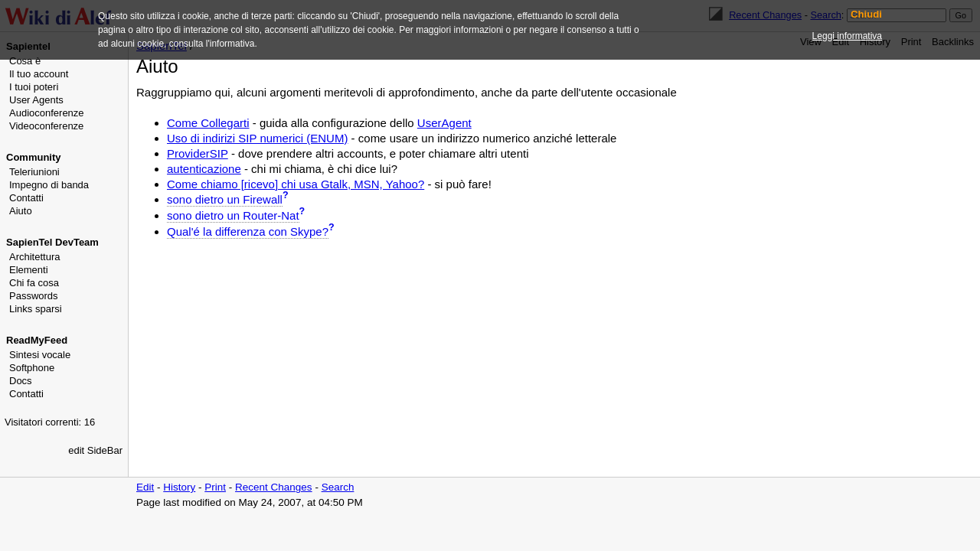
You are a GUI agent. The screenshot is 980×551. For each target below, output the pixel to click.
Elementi (29, 270)
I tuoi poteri (34, 87)
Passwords (34, 296)
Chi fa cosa (34, 283)
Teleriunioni (34, 172)
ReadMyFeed (37, 340)
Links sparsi (36, 309)
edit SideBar (95, 450)
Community (34, 157)
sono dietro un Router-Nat (233, 215)
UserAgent (444, 123)
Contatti (26, 198)
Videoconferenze (46, 126)
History (179, 487)
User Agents (36, 100)
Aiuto (21, 211)
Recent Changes (274, 487)
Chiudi (866, 15)
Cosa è (25, 61)
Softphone (32, 368)
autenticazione (204, 169)
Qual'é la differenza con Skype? (248, 231)
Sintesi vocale (40, 355)
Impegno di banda (49, 185)
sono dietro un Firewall (225, 199)
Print (215, 487)
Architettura (34, 257)
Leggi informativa (847, 36)
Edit (145, 487)
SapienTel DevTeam (52, 242)
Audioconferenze (47, 113)
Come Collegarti (208, 123)
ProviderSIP (198, 153)
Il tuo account (39, 74)
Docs (21, 381)
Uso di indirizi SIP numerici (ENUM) (257, 138)
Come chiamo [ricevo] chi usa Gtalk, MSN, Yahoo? (296, 184)
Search (338, 487)
